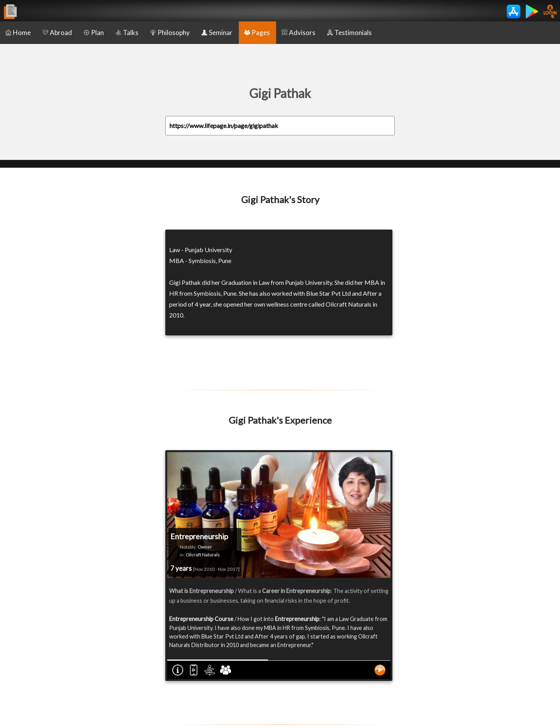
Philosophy (170, 32)
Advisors (298, 32)
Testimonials (349, 32)
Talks (127, 32)
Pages (257, 32)
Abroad (57, 32)
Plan (94, 32)
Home (18, 32)
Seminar (217, 32)
